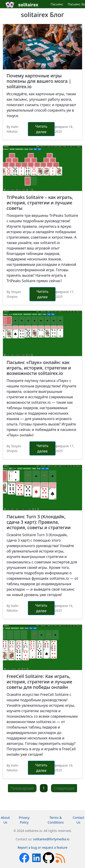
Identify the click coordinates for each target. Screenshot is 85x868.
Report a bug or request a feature (42, 847)
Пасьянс (57, 4)
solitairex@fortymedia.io (51, 839)
